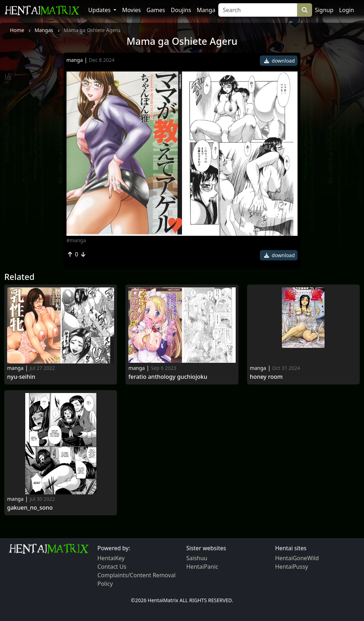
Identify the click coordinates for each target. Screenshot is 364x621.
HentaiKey (111, 558)
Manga (206, 10)
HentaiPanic (202, 567)
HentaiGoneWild (297, 558)
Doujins (181, 10)
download (280, 61)
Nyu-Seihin (21, 377)
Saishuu (197, 558)
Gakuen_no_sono (30, 508)
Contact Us (112, 567)
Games (156, 10)
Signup (324, 10)
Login (347, 10)
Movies (131, 10)
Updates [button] (100, 10)
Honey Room (266, 377)
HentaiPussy (292, 567)
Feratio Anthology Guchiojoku (168, 377)
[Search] (258, 10)
